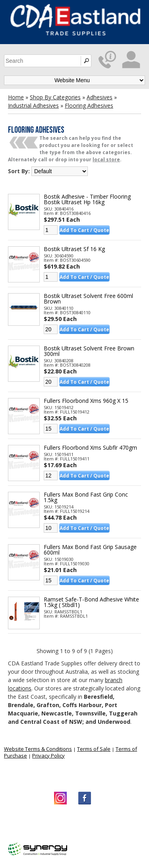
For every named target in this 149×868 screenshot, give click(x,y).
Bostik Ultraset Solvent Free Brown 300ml (89, 351)
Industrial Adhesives (33, 105)
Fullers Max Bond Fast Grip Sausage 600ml (90, 550)
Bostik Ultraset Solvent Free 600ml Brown (88, 299)
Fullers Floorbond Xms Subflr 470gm (90, 448)
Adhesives (100, 97)
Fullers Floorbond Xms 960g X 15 (86, 401)
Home (16, 97)
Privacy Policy (48, 756)
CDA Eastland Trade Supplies (72, 824)
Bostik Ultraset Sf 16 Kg (74, 249)
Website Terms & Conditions (38, 749)
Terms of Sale (94, 749)
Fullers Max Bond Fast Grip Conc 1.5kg (86, 497)
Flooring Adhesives (89, 105)
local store (106, 159)
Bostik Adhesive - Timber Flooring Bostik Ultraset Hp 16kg (87, 199)
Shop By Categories (55, 97)
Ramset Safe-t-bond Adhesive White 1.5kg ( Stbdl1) (91, 602)
